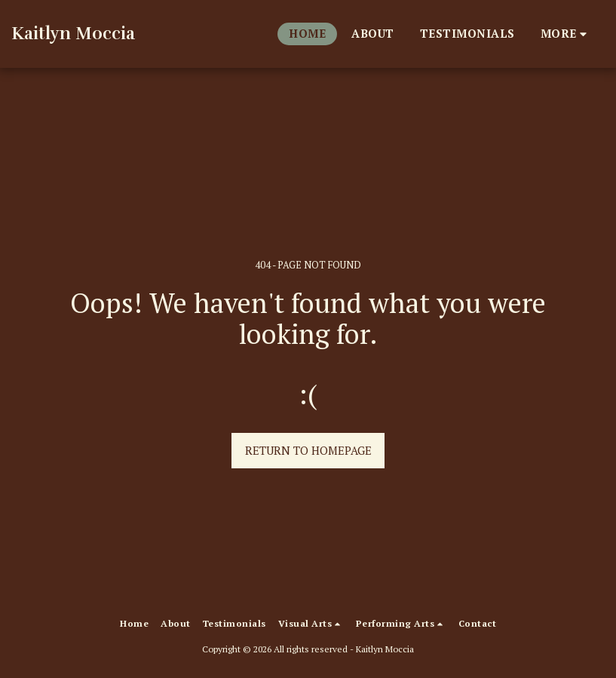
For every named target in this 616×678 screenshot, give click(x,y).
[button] (311, 624)
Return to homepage (308, 450)
